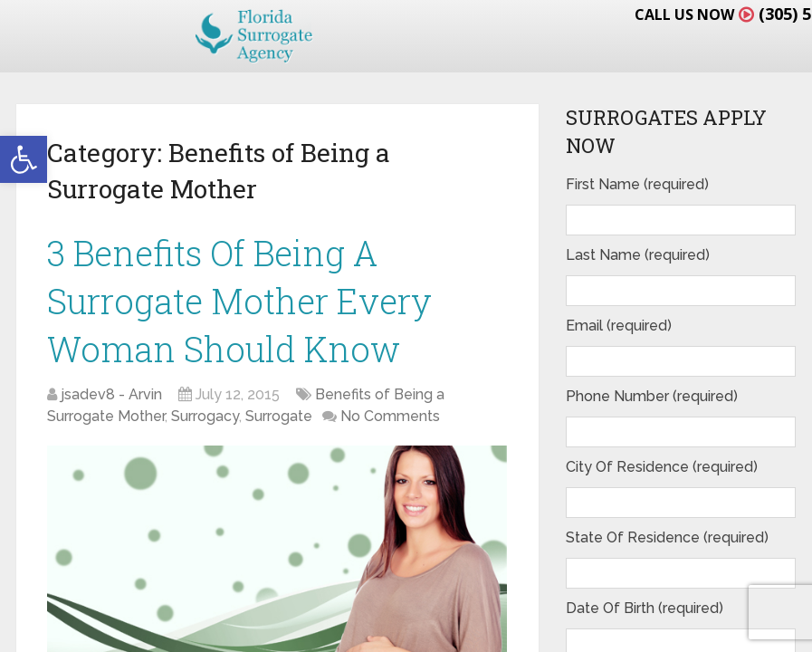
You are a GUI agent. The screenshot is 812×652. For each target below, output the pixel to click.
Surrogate (279, 416)
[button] (24, 159)
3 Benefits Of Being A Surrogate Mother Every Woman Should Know (239, 301)
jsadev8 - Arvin (111, 394)
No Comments (390, 416)
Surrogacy (205, 416)
